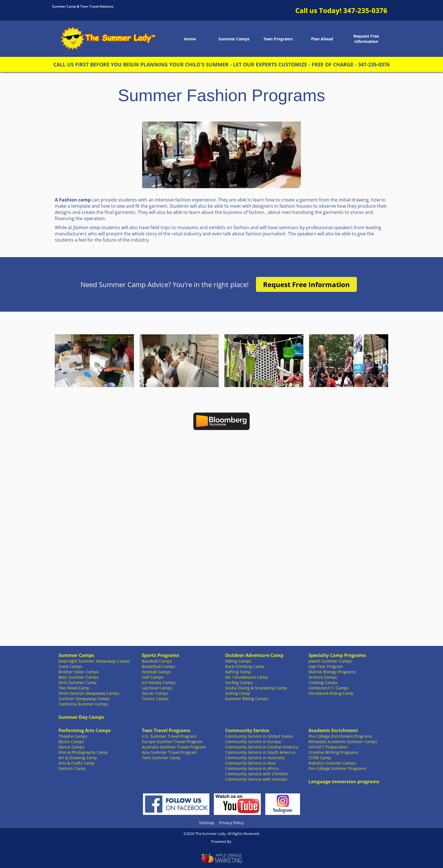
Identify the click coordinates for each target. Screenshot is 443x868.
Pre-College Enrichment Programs (340, 736)
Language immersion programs (344, 782)
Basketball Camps (159, 666)
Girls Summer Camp (78, 683)
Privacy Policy (232, 823)
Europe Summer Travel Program (172, 742)
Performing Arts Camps (85, 730)
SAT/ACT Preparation (328, 747)
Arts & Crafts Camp (77, 763)
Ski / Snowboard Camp (247, 677)
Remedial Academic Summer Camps (343, 742)
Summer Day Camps (81, 717)
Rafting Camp (238, 672)
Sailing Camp (238, 693)
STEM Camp (320, 758)
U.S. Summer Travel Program (169, 736)
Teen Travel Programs (166, 730)
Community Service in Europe (253, 742)
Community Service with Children (257, 774)
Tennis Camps (155, 699)
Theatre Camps (73, 736)
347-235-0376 (365, 10)
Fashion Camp (72, 768)
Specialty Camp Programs (337, 655)
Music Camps (71, 742)
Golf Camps (153, 677)
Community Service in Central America (262, 747)
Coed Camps (70, 666)
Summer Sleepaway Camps (84, 699)
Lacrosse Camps (157, 688)
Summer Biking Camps (247, 699)
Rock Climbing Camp (245, 666)
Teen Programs (278, 39)
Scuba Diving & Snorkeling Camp (256, 688)
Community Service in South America (260, 752)
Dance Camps (71, 747)
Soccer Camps (155, 693)
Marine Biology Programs (332, 672)
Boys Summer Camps (79, 677)
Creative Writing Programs (333, 752)
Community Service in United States (259, 736)
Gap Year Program (326, 666)
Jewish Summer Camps (330, 661)
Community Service (247, 730)
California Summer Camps (83, 704)
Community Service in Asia (250, 763)
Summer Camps (234, 39)
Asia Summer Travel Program (169, 752)
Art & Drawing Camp (78, 758)
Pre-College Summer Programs (337, 768)
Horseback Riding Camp (331, 693)
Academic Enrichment (333, 730)
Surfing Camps (239, 683)
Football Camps (156, 672)
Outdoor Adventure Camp (254, 655)
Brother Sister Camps (79, 672)
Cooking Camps (323, 683)
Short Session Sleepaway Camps (89, 693)
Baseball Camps (157, 661)
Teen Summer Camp (161, 758)
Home (190, 39)
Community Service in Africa (252, 768)
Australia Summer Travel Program (174, 747)
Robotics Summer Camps (332, 763)
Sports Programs (160, 655)
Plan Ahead (322, 39)
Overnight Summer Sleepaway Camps (94, 661)
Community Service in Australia (255, 758)
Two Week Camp (74, 688)
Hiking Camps (238, 661)
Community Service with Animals (256, 779)
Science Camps (323, 677)
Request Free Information (366, 39)
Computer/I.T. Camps (329, 688)
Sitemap (207, 823)
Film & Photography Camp (83, 752)
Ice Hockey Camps (159, 683)
